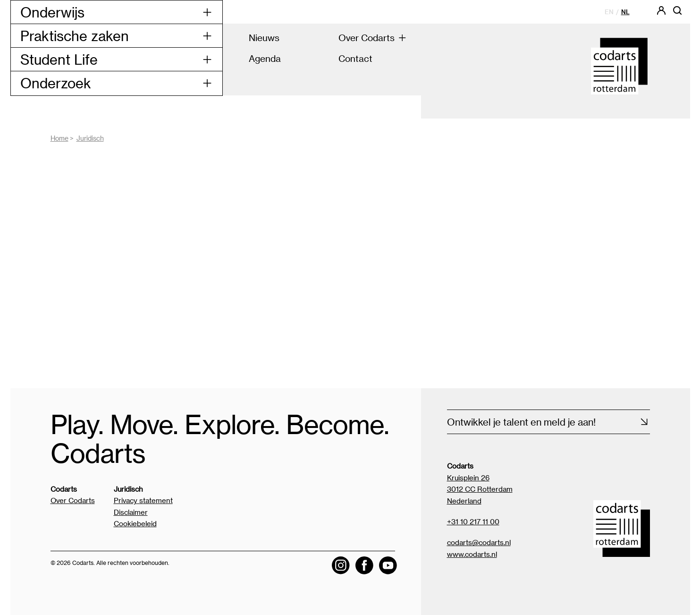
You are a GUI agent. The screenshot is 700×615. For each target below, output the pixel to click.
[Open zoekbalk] (677, 13)
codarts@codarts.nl (479, 542)
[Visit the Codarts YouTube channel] (388, 565)
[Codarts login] (661, 13)
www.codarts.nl (472, 554)
